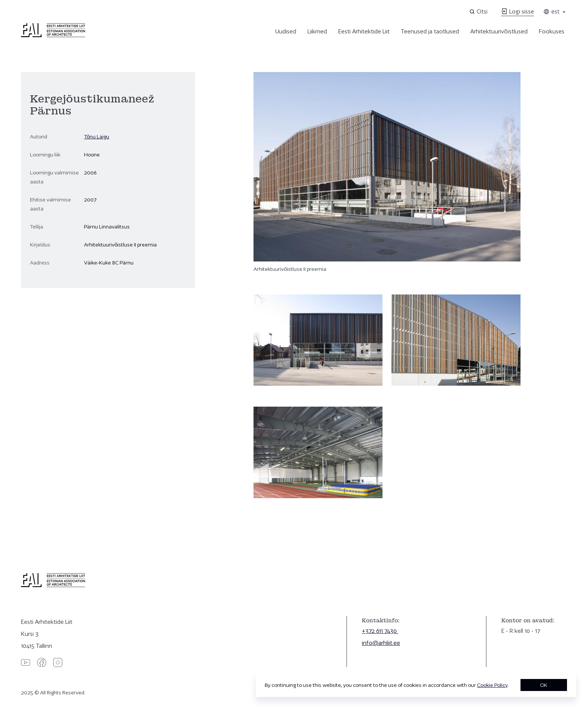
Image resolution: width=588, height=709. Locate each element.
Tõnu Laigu (97, 137)
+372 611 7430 (380, 631)
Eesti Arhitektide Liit (364, 31)
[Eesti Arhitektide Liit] (53, 35)
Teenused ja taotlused (430, 31)
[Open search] (479, 12)
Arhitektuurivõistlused (499, 31)
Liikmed (317, 31)
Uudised (286, 31)
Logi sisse (517, 11)
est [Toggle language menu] (555, 11)
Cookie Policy (492, 685)
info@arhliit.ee (381, 643)
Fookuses (552, 31)
